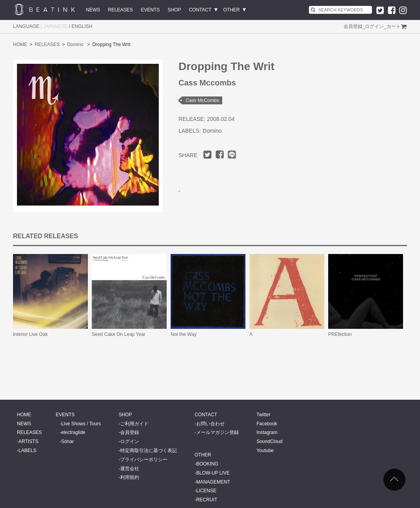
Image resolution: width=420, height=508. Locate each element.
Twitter (263, 415)
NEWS (93, 10)
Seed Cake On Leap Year (119, 334)
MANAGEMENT (213, 482)
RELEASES (120, 10)
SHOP (174, 10)
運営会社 (130, 469)
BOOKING (207, 464)
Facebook (267, 424)
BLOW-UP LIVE (213, 473)
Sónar (67, 441)
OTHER (232, 10)
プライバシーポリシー (144, 460)
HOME (20, 44)
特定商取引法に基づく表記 (149, 451)
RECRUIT (207, 500)
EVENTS (150, 10)
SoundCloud (269, 441)
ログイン (374, 26)
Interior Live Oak (30, 334)
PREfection (340, 334)
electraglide (73, 432)
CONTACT (200, 10)
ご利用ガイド (134, 424)
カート (394, 26)
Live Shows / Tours (81, 424)
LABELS (27, 451)
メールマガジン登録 (217, 432)
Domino (75, 44)
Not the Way (184, 334)
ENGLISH (82, 26)
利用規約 (130, 477)
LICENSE (206, 491)
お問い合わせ (210, 424)
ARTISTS (28, 441)
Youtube (265, 451)
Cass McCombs (202, 100)
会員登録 (353, 26)
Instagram (267, 432)
